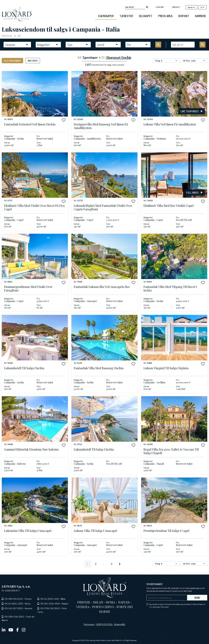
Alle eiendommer (12, 61)
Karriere (201, 16)
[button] (64, 120)
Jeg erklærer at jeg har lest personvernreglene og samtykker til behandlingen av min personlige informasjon (177, 605)
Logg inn (160, 7)
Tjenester (126, 16)
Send (197, 598)
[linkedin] (4, 630)
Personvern (89, 624)
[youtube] (11, 630)
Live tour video (192, 111)
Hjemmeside (7, 35)
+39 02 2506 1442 (49, 599)
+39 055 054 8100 (13, 599)
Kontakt (184, 16)
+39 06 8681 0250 (13, 603)
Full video (194, 193)
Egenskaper (106, 16)
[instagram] (24, 630)
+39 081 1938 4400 (50, 603)
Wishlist (176, 7)
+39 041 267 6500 (13, 608)
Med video (33, 61)
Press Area (165, 16)
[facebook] (17, 630)
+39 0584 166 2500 (14, 616)
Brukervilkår (120, 624)
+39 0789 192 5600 (50, 608)
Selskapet (146, 16)
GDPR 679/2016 (105, 624)
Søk (19, 35)
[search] (147, 7)
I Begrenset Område (119, 57)
